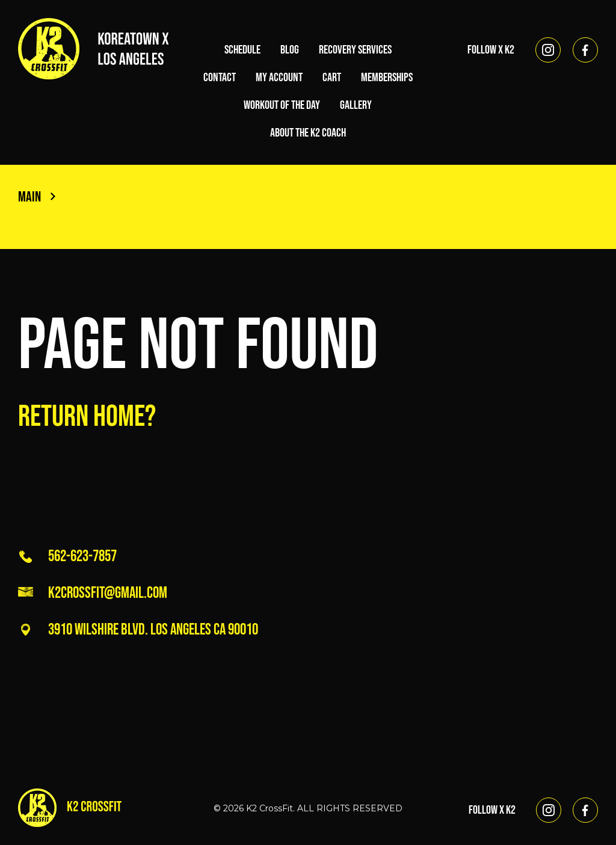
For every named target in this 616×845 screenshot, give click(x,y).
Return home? (87, 417)
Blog (290, 50)
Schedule (242, 50)
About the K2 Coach (308, 133)
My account (279, 78)
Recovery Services (355, 50)
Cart (332, 78)
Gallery (356, 105)
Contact (220, 78)
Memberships (387, 78)
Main (37, 197)
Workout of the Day (282, 105)
